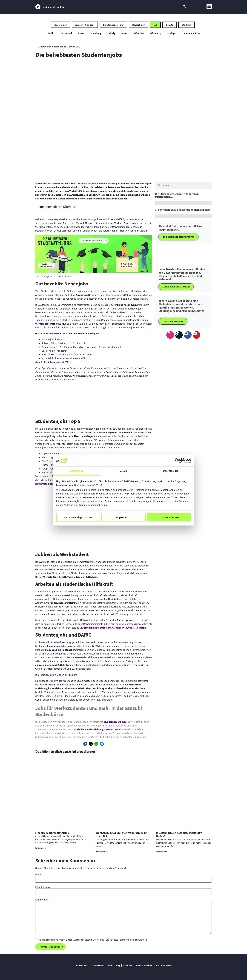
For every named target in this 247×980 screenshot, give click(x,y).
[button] (184, 6)
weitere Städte (192, 33)
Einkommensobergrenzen (61, 646)
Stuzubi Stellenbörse (115, 722)
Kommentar (42, 900)
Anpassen (124, 517)
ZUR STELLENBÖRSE (173, 321)
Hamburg (96, 33)
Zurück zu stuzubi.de (53, 7)
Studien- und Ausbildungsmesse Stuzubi (99, 729)
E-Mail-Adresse (44, 887)
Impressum (81, 965)
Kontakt (128, 965)
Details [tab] (123, 471)
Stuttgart (172, 33)
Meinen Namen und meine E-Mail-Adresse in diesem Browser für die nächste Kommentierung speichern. (93, 940)
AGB (110, 965)
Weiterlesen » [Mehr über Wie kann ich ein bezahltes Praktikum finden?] (162, 852)
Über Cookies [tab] (171, 471)
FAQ (118, 965)
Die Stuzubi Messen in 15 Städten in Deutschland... (177, 195)
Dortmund (66, 33)
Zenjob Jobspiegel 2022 (57, 362)
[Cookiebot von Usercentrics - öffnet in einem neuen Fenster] (177, 461)
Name (39, 874)
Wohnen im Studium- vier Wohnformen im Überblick (121, 835)
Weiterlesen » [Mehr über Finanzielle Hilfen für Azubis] (41, 848)
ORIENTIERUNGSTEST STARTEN (178, 237)
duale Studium (48, 685)
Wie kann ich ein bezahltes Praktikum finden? (179, 835)
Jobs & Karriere (144, 965)
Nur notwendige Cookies (78, 517)
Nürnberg (156, 33)
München (139, 33)
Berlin (51, 33)
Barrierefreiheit (164, 965)
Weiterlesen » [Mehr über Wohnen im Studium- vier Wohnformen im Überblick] (101, 852)
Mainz (125, 33)
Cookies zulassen (169, 517)
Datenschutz (97, 965)
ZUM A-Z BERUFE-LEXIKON (176, 287)
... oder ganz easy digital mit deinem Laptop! (182, 210)
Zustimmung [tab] (76, 471)
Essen (81, 33)
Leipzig (111, 33)
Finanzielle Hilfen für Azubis (52, 833)
